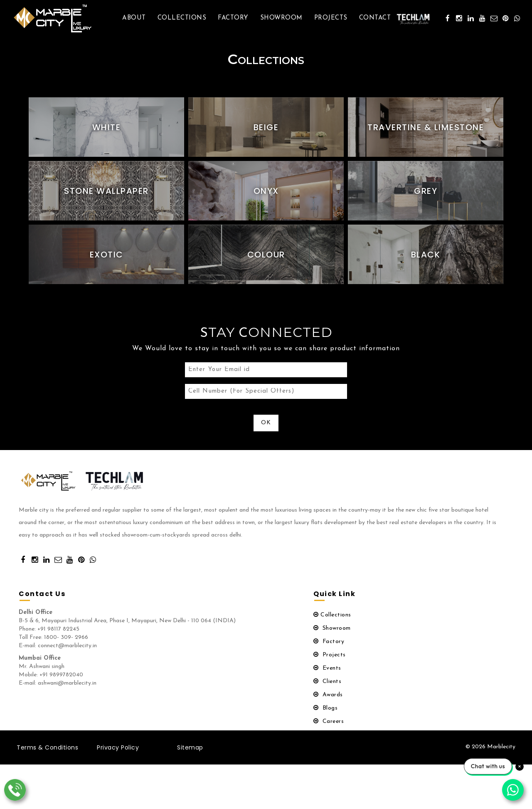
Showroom (281, 18)
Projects (331, 18)
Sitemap (190, 751)
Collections (182, 18)
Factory (233, 18)
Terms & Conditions (47, 751)
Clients (327, 685)
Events (327, 672)
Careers (329, 725)
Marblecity (501, 750)
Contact (375, 18)
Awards (328, 698)
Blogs (325, 711)
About (134, 18)
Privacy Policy (118, 751)
